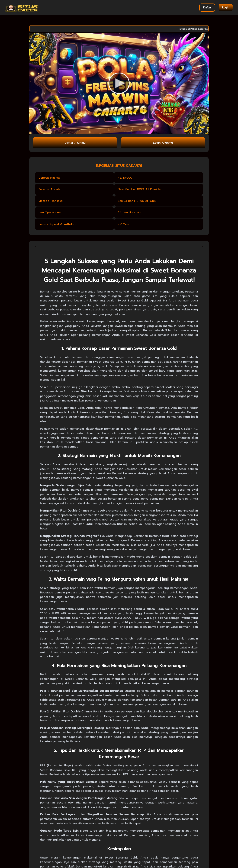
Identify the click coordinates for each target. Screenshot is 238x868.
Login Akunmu (163, 143)
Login (226, 8)
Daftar (207, 8)
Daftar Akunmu (75, 143)
